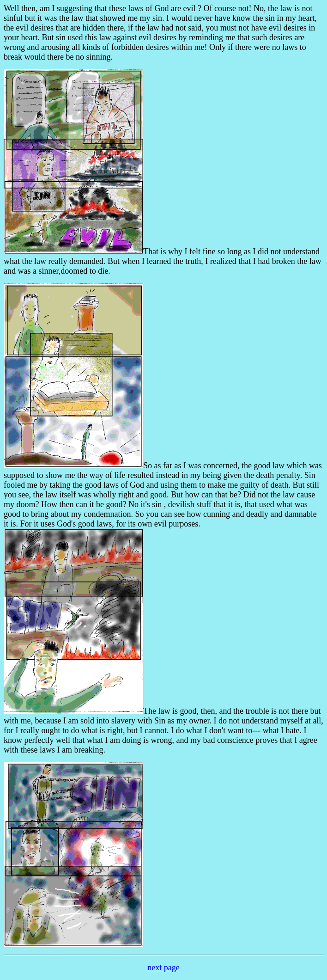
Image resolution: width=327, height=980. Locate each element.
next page (163, 968)
